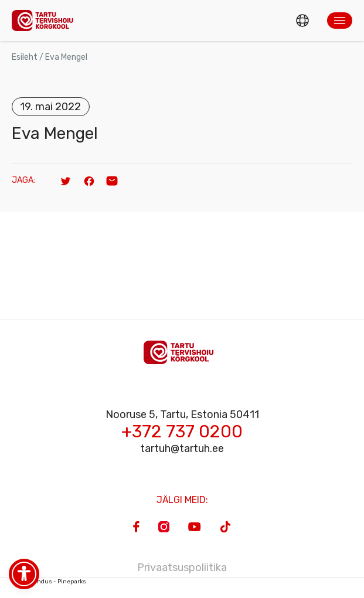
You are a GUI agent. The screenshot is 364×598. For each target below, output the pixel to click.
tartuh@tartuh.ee (182, 448)
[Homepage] (46, 20)
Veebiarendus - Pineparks (49, 582)
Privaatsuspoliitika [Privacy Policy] (182, 568)
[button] (340, 21)
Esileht (25, 57)
